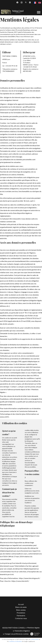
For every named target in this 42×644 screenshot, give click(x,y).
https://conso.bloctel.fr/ (20, 581)
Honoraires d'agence (22, 631)
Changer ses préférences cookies (17, 634)
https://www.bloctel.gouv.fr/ (30, 578)
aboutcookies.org (8, 510)
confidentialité (35, 639)
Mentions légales (33, 628)
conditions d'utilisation (15, 641)
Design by (34, 634)
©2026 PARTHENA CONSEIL (14, 628)
